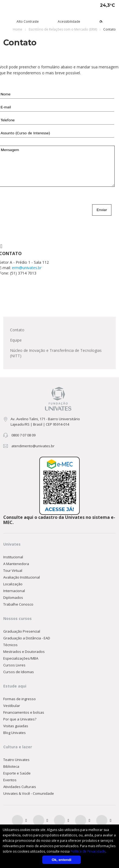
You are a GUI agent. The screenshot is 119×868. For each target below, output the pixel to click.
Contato (17, 330)
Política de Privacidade (88, 851)
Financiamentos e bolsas (24, 712)
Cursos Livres (14, 665)
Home (17, 29)
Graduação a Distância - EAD (27, 638)
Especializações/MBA (21, 658)
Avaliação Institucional (22, 577)
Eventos (10, 780)
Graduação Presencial (22, 631)
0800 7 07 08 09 (23, 435)
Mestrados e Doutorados (24, 652)
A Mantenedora (16, 564)
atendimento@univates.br (33, 446)
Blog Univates (15, 733)
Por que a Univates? (20, 719)
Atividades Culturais (20, 787)
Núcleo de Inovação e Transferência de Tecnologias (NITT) (56, 353)
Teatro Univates (16, 760)
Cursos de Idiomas (19, 672)
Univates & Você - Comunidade (29, 793)
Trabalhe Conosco (18, 604)
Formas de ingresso (20, 699)
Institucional (13, 557)
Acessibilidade (69, 21)
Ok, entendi (62, 860)
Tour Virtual (13, 570)
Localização (13, 584)
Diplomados (13, 597)
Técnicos (10, 645)
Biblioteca (11, 766)
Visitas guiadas (16, 726)
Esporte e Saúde (17, 773)
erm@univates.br (27, 268)
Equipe (16, 340)
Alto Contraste (28, 21)
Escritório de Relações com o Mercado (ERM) (63, 29)
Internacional (14, 591)
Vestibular (12, 706)
